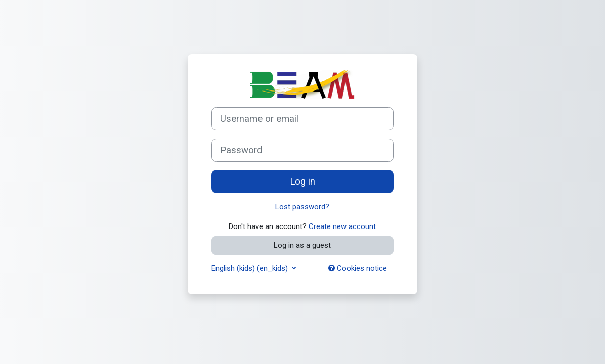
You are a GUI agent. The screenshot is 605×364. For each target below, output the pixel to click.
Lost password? (302, 207)
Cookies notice (358, 268)
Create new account (342, 226)
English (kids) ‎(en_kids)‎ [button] (251, 268)
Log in (303, 181)
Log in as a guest (302, 245)
